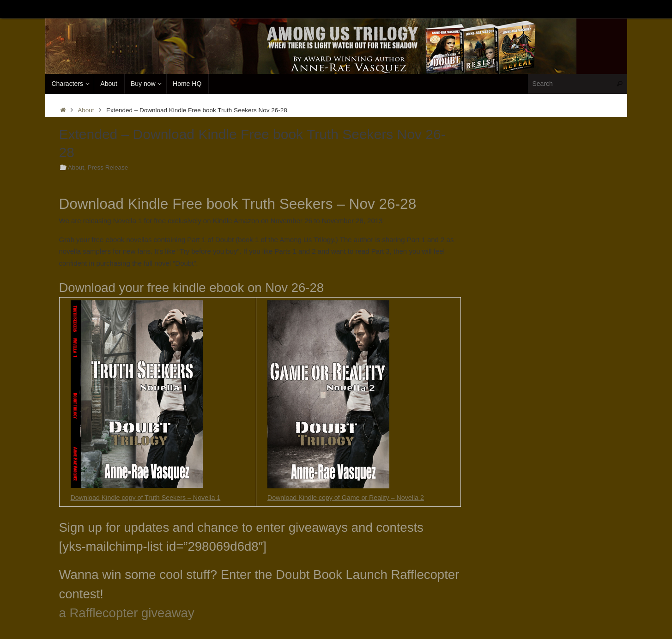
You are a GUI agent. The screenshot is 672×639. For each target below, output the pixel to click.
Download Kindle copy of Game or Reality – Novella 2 (350, 497)
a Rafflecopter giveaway (127, 613)
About (86, 110)
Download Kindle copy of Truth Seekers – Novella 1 (150, 497)
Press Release (108, 167)
